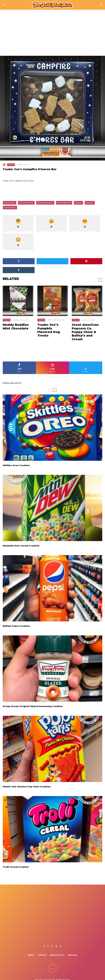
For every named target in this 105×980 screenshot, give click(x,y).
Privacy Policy (57, 955)
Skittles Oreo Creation (16, 465)
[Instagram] (52, 946)
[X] (48, 946)
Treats (11, 165)
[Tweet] (53, 261)
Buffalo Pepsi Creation (16, 627)
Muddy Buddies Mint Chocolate (16, 327)
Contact (42, 955)
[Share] (19, 261)
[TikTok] (56, 946)
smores (90, 203)
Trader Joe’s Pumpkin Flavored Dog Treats (49, 330)
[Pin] (86, 261)
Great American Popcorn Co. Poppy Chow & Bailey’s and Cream (85, 332)
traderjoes (10, 208)
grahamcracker (46, 203)
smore (79, 203)
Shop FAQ (73, 955)
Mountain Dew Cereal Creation (21, 546)
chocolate (10, 203)
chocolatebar (27, 203)
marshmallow (64, 203)
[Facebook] (44, 946)
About (31, 955)
